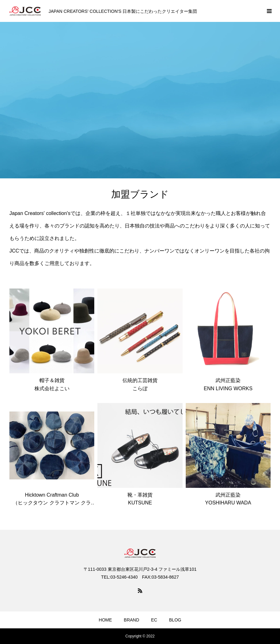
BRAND (131, 620)
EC (154, 620)
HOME (105, 620)
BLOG (175, 620)
